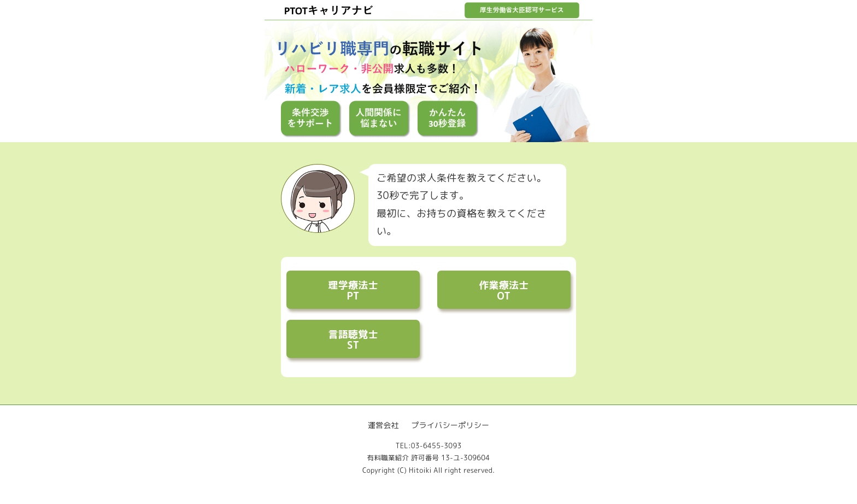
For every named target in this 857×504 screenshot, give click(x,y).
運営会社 (383, 425)
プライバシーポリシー (450, 425)
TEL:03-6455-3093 (428, 446)
